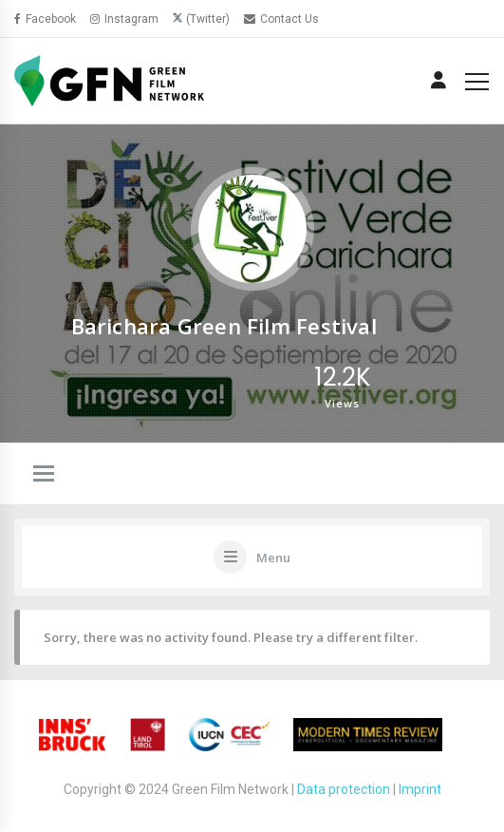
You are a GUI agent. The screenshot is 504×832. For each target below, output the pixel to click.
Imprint (420, 789)
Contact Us (281, 19)
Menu (273, 558)
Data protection (344, 789)
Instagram (124, 19)
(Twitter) (208, 19)
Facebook (45, 19)
